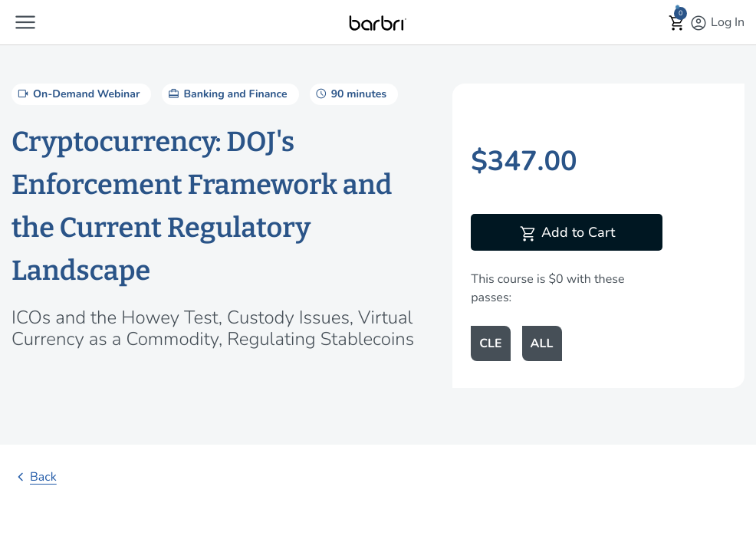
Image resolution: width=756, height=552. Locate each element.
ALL (542, 343)
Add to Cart (567, 234)
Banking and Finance (226, 94)
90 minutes (350, 94)
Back (34, 477)
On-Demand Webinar (77, 94)
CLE (490, 343)
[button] (25, 22)
